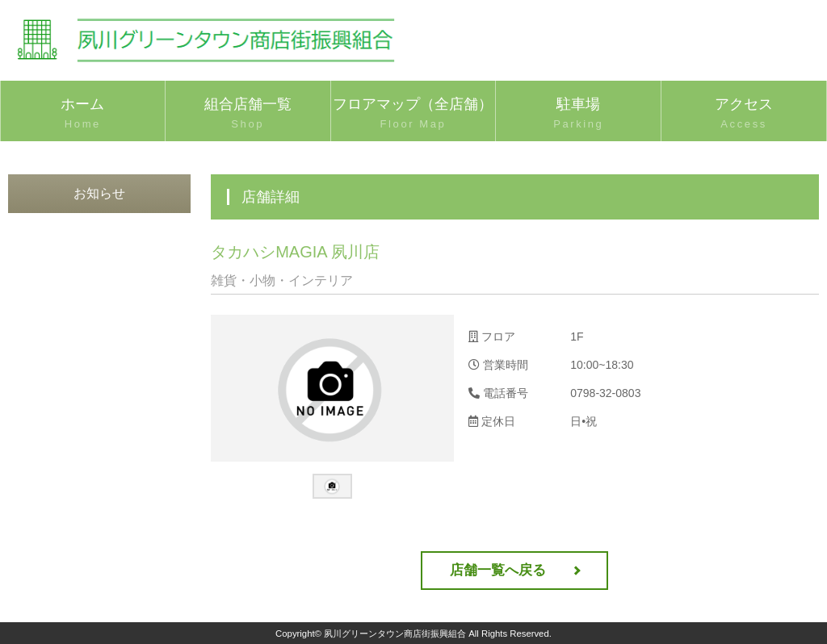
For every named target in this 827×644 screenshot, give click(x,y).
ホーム (83, 115)
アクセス (744, 115)
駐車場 (578, 115)
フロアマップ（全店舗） (413, 115)
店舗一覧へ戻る (498, 570)
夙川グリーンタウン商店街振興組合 (395, 634)
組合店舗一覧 (248, 115)
